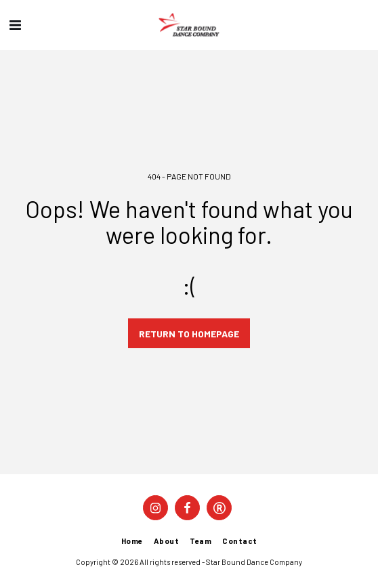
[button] (15, 24)
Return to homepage (189, 334)
